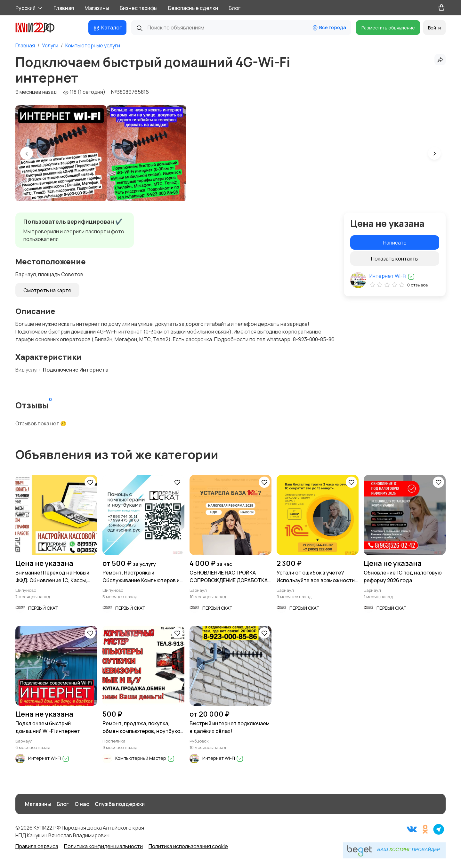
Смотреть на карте (47, 290)
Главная (64, 8)
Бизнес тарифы (139, 8)
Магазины (97, 8)
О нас (82, 804)
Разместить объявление (388, 28)
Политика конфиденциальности (103, 846)
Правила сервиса (37, 846)
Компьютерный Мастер (145, 758)
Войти (434, 28)
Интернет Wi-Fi (392, 276)
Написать (395, 243)
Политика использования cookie (188, 846)
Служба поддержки (120, 804)
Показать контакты (395, 259)
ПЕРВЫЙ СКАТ (43, 608)
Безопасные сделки (193, 8)
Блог (235, 8)
